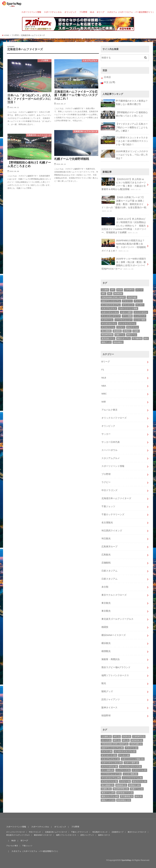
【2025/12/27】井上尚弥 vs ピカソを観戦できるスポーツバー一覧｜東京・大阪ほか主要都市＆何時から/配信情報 (124, 184)
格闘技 (105, 627)
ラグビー (106, 482)
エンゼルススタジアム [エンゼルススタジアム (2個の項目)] (111, 305)
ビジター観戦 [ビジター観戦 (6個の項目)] (140, 320)
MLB (92, 12)
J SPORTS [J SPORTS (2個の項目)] (129, 290)
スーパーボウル (109, 450)
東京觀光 (106, 611)
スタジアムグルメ (111, 458)
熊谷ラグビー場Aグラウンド (116, 667)
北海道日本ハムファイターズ (116, 498)
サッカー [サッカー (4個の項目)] (140, 305)
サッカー (106, 434)
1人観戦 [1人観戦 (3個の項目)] (105, 290)
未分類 (105, 587)
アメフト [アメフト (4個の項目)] (138, 301)
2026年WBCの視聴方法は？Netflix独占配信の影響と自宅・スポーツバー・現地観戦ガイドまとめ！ (124, 245)
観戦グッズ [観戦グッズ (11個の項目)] (106, 342)
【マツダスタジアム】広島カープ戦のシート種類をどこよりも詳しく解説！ (132, 127)
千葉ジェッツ (108, 506)
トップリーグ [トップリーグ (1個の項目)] (140, 316)
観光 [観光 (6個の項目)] (146, 338)
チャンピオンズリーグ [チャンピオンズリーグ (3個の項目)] (111, 316)
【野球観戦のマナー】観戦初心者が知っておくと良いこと (132, 114)
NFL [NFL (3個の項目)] (110, 294)
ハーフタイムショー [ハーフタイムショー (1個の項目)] (124, 320)
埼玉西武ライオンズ (112, 531)
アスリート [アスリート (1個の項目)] (127, 301)
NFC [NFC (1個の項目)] (104, 294)
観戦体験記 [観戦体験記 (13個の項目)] (118, 342)
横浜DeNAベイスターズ (114, 635)
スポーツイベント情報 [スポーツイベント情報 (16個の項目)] (128, 309)
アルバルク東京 (109, 410)
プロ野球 (83, 12)
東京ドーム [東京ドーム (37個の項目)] (132, 335)
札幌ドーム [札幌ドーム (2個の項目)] (120, 335)
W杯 (104, 402)
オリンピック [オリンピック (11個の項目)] (128, 305)
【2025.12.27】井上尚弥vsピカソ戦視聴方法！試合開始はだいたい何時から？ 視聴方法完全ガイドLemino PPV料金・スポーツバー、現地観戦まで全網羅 (124, 226)
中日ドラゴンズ (109, 490)
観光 (104, 683)
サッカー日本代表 (111, 442)
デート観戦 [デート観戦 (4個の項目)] (127, 316)
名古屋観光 (107, 523)
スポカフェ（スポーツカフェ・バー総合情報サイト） (131, 12)
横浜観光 (106, 643)
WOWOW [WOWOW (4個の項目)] (118, 294)
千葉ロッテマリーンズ (113, 514)
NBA (104, 386)
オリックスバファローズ (114, 418)
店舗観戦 (106, 563)
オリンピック (70, 12)
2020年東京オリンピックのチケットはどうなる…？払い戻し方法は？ (132, 155)
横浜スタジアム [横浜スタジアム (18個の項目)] (124, 338)
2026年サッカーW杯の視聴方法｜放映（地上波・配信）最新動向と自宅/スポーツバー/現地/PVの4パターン (124, 264)
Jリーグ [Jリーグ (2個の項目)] (139, 290)
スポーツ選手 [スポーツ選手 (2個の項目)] (126, 312)
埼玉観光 (106, 539)
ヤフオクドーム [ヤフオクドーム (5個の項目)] (108, 327)
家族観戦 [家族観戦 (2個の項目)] (117, 331)
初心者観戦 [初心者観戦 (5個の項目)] (106, 331)
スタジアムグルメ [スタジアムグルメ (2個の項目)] (109, 309)
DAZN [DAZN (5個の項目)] (120, 290)
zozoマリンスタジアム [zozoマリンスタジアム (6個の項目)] (111, 301)
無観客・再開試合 (111, 659)
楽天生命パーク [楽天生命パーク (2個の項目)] (108, 338)
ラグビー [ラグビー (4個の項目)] (121, 327)
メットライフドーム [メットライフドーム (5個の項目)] (127, 324)
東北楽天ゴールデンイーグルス (117, 619)
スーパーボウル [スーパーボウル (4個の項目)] (141, 312)
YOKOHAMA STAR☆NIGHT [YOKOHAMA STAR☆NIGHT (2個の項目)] (113, 297)
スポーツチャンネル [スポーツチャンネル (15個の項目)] (110, 312)
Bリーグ (101, 12)
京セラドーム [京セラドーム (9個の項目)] (133, 327)
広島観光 (106, 555)
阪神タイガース (109, 708)
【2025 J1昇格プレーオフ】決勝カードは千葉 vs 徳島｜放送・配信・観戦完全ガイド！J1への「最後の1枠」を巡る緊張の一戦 (124, 204)
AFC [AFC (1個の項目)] (113, 290)
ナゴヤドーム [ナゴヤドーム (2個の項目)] (107, 320)
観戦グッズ (107, 691)
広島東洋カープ (109, 547)
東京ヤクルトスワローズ (114, 595)
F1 (103, 370)
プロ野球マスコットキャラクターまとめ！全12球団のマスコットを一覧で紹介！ (132, 141)
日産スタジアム (109, 571)
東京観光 (106, 603)
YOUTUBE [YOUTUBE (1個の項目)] (132, 297)
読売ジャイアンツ (111, 699)
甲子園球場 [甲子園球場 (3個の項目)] (137, 338)
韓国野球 (106, 716)
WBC (104, 394)
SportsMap (126, 860)
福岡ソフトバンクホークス (115, 675)
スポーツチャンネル (53, 12)
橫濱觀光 (106, 651)
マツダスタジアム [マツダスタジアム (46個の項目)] (109, 324)
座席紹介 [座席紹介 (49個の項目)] (127, 331)
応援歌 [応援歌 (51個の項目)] (136, 331)
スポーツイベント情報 (31, 12)
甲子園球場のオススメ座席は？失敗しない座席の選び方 (132, 103)
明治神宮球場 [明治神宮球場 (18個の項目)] (107, 335)
